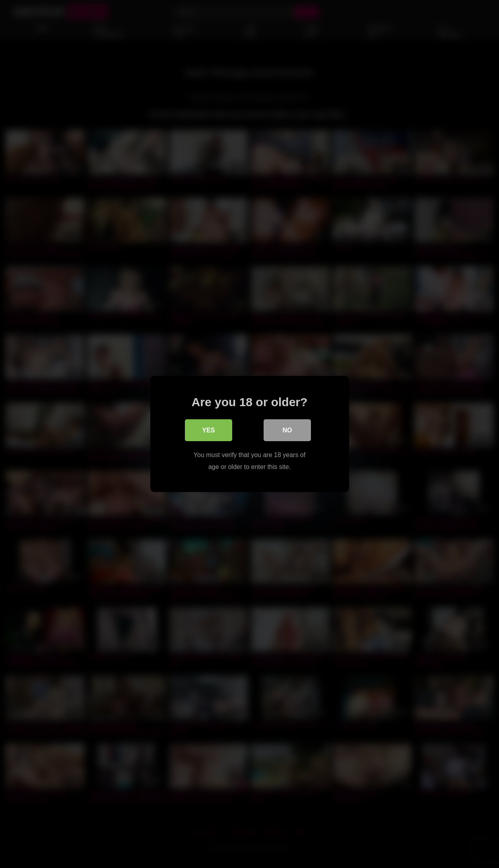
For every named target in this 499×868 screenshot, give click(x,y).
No (287, 430)
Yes (208, 430)
